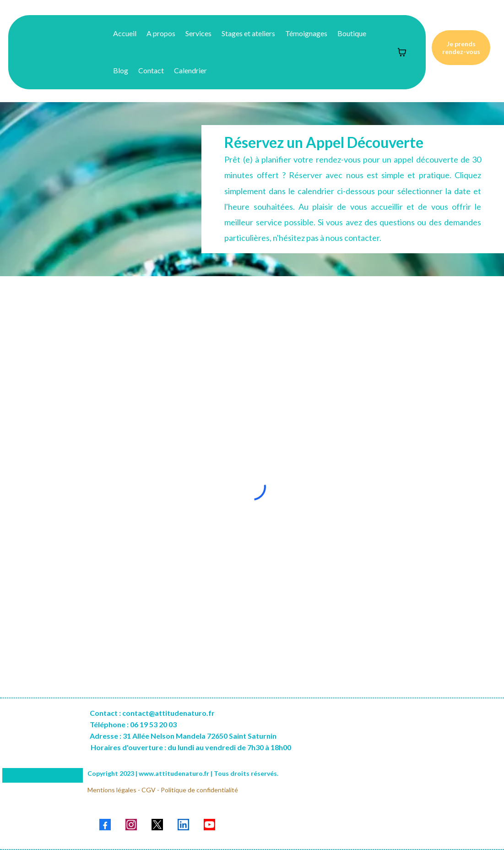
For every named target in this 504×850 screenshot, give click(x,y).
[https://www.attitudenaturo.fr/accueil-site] (47, 52)
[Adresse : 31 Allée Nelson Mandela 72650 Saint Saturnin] (183, 736)
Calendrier (190, 70)
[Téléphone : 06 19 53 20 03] (133, 724)
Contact (151, 70)
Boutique (352, 33)
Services (198, 33)
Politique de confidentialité (199, 790)
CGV (149, 790)
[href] (400, 775)
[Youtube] (209, 825)
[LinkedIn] (183, 825)
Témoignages (306, 33)
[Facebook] (105, 825)
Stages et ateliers (248, 33)
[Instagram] (131, 825)
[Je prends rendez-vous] (461, 48)
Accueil (125, 33)
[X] (157, 825)
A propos (161, 33)
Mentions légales (112, 790)
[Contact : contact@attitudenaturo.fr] (152, 713)
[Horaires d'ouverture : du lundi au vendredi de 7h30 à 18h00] (190, 752)
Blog (121, 70)
